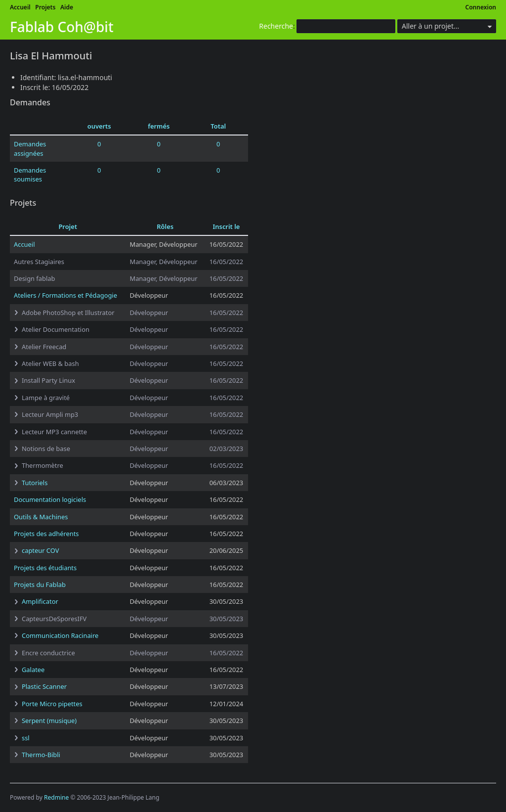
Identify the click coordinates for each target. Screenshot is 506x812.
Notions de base (46, 449)
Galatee (33, 670)
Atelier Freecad (44, 347)
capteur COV (40, 550)
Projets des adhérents (46, 534)
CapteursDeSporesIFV (54, 619)
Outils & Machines (41, 517)
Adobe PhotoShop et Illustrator (68, 313)
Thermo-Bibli (41, 755)
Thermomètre (42, 465)
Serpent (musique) (49, 721)
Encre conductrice (48, 653)
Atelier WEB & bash (50, 363)
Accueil (20, 7)
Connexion (481, 7)
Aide (67, 7)
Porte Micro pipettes (52, 704)
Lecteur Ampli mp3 (50, 414)
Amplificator (40, 601)
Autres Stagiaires (39, 262)
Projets (45, 7)
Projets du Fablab (40, 585)
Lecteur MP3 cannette (54, 432)
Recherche (276, 26)
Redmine (56, 797)
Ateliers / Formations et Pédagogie (65, 295)
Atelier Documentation (56, 329)
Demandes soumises (30, 175)
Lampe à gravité (46, 398)
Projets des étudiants (45, 568)
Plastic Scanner (44, 686)
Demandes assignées (30, 148)
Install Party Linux (48, 380)
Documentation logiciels (50, 499)
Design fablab (34, 278)
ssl (26, 738)
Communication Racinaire (60, 635)
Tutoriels (35, 483)
